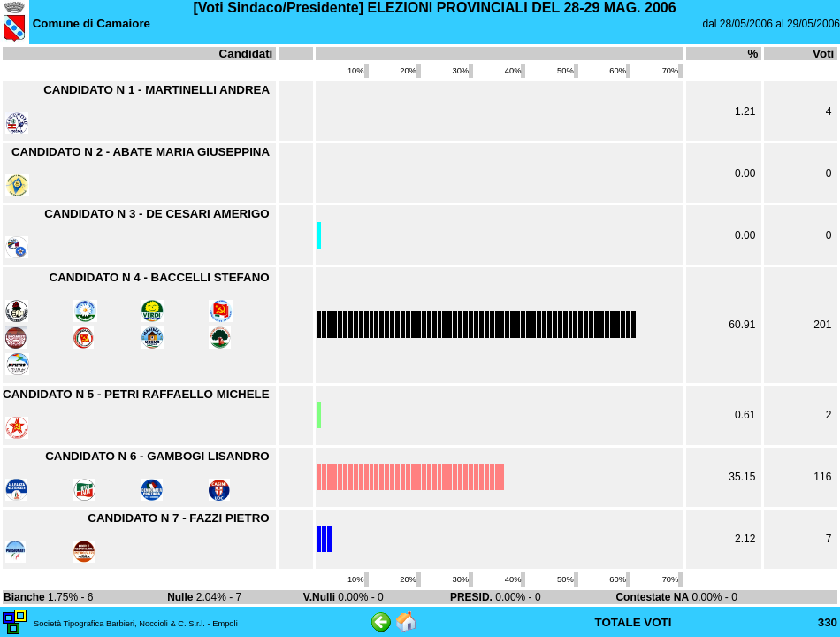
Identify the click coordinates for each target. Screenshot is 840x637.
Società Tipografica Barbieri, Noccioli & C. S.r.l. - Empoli (136, 624)
